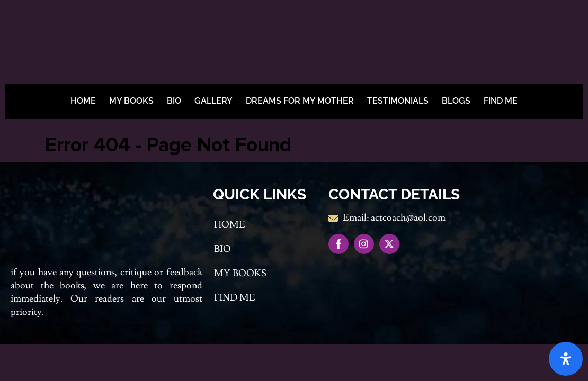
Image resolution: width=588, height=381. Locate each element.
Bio (174, 101)
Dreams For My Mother (300, 101)
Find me (501, 101)
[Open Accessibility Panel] (566, 359)
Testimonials (398, 101)
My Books (131, 101)
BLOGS (456, 101)
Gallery (213, 101)
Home (83, 101)
